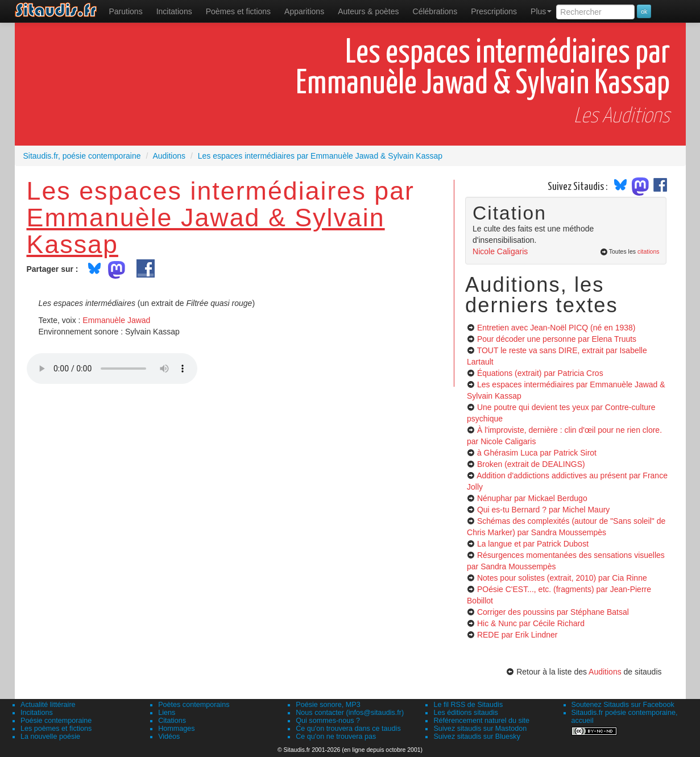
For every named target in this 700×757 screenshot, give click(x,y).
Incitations (37, 713)
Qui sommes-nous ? (328, 721)
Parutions (126, 11)
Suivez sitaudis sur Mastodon (480, 729)
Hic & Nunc (531, 623)
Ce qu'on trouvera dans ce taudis (348, 729)
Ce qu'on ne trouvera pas (336, 737)
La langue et (533, 544)
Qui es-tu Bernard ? (543, 510)
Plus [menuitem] (541, 11)
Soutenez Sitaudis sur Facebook (623, 705)
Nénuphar (532, 498)
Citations (172, 721)
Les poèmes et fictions (56, 729)
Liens (167, 713)
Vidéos (169, 737)
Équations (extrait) (540, 373)
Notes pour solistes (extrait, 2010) (562, 578)
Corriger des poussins (553, 612)
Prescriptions (494, 11)
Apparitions (304, 11)
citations (649, 251)
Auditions (605, 672)
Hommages (176, 729)
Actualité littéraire (48, 705)
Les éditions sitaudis (465, 713)
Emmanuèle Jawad (116, 320)
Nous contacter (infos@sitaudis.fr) (350, 713)
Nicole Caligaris (500, 251)
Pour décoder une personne (557, 339)
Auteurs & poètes (368, 11)
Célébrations (435, 11)
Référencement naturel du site (481, 721)
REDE (517, 635)
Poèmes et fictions (238, 11)
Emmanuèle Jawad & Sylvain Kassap (206, 231)
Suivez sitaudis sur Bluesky (477, 737)
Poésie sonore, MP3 (328, 705)
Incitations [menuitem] (174, 11)
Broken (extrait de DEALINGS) (531, 464)
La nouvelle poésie (50, 737)
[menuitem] (126, 11)
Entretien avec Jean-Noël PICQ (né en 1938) (556, 328)
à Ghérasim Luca (537, 453)
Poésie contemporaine (56, 721)
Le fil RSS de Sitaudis (468, 705)
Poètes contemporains (194, 705)
